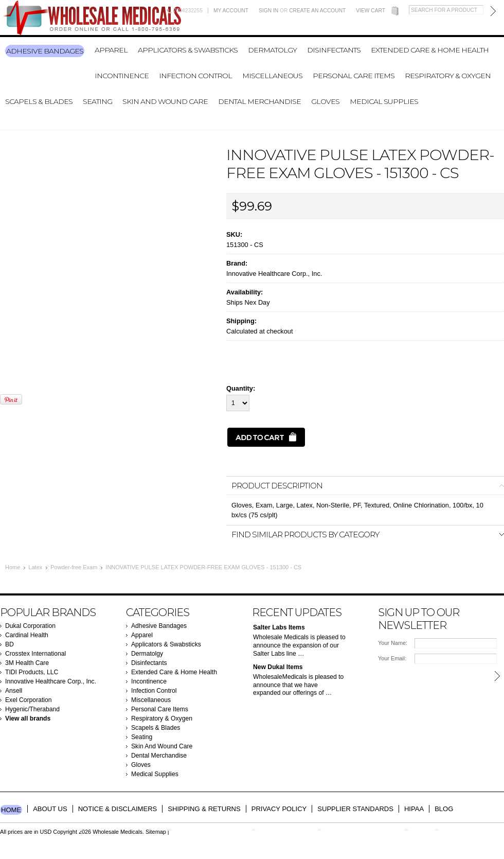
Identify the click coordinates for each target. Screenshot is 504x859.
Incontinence (122, 76)
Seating (97, 101)
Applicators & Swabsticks (188, 50)
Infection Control (195, 76)
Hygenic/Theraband (32, 709)
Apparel (111, 50)
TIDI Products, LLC (32, 672)
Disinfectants (334, 50)
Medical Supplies (384, 101)
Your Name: (393, 643)
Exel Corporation (29, 700)
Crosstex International (35, 654)
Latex (35, 567)
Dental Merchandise (259, 101)
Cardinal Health (27, 635)
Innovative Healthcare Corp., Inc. (274, 274)
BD (10, 644)
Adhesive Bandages (45, 51)
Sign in (268, 11)
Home (13, 567)
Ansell (14, 691)
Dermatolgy (272, 50)
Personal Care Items (354, 76)
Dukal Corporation (30, 626)
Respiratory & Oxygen (448, 76)
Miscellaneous (272, 76)
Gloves (325, 101)
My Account (231, 11)
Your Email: (392, 658)
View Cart (371, 11)
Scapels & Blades (39, 101)
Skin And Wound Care (165, 101)
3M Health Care (27, 663)
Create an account (317, 11)
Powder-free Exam (74, 567)
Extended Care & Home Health (430, 50)
